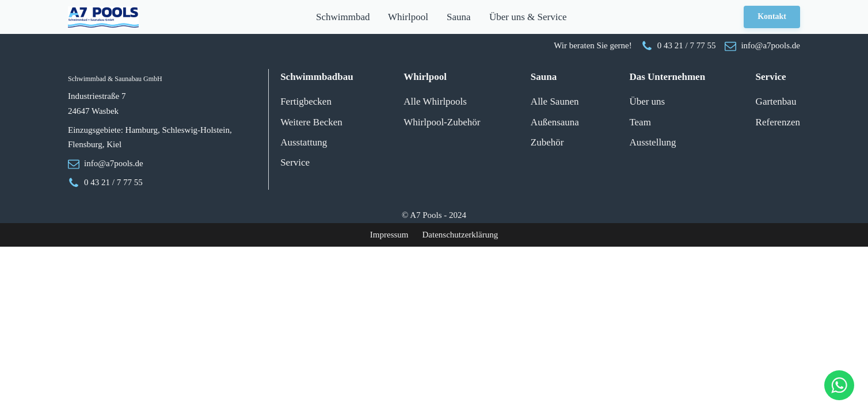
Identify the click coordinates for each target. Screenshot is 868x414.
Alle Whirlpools (435, 101)
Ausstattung (304, 142)
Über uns (647, 101)
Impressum (389, 235)
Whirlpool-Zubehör (442, 122)
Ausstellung (652, 142)
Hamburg (142, 130)
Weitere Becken (311, 122)
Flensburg (85, 144)
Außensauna (555, 122)
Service (295, 162)
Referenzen (778, 122)
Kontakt (772, 16)
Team (640, 122)
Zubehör (547, 142)
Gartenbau (776, 101)
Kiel (114, 144)
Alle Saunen (555, 101)
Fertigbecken (306, 101)
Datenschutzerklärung (460, 235)
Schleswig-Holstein (196, 130)
